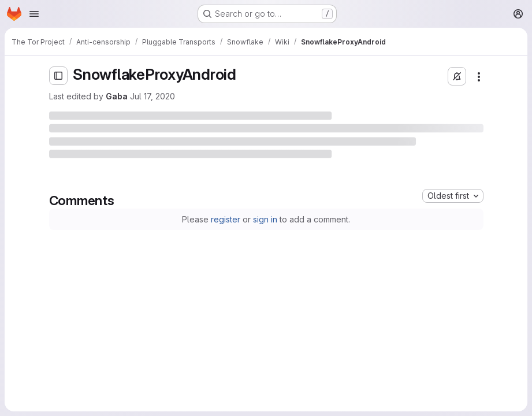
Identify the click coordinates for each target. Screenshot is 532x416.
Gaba (117, 96)
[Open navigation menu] (34, 14)
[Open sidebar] (58, 76)
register (226, 219)
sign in (265, 219)
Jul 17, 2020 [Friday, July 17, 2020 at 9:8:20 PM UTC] (152, 96)
